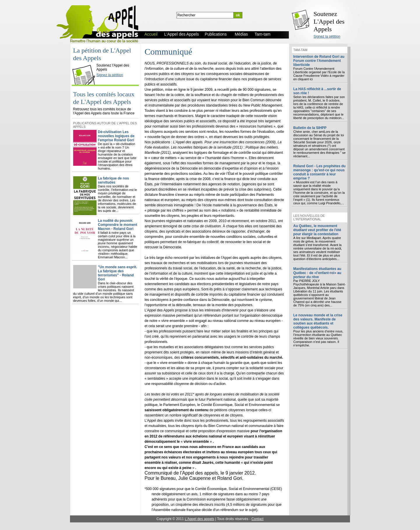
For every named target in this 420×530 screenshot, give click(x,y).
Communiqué (168, 52)
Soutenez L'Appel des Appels (329, 21)
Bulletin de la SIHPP (310, 128)
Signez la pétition (327, 36)
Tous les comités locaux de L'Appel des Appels (104, 98)
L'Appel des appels (199, 519)
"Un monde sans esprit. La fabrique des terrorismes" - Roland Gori (118, 273)
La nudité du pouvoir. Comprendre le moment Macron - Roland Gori (118, 225)
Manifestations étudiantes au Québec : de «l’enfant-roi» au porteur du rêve (317, 273)
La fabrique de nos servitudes (114, 180)
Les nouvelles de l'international (309, 217)
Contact (257, 519)
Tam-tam (300, 50)
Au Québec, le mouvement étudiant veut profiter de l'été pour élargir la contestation (317, 230)
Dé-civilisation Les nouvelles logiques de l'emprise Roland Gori (116, 136)
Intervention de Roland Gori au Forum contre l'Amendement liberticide (319, 61)
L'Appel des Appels (85, 60)
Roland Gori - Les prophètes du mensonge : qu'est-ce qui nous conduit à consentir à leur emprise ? (320, 172)
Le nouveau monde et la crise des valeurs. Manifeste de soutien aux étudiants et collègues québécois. (318, 321)
